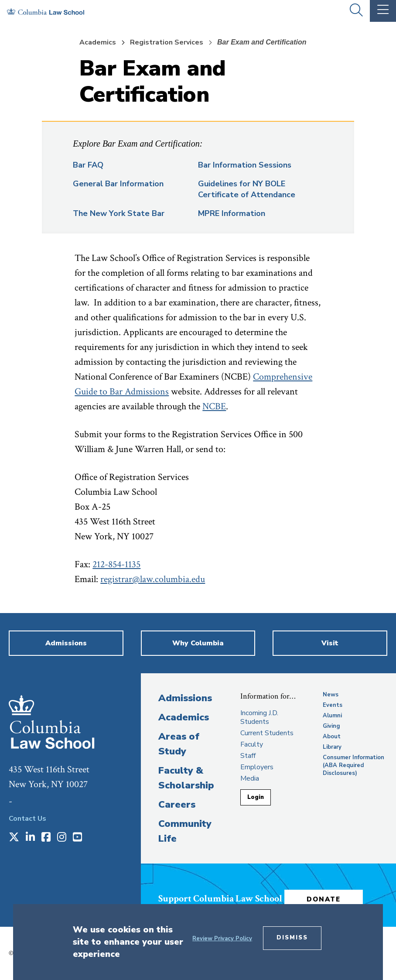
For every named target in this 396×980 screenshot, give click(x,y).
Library (332, 747)
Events (333, 705)
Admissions (185, 698)
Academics (98, 42)
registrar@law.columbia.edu (153, 579)
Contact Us (27, 819)
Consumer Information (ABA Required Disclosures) (353, 765)
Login (256, 797)
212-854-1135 (116, 564)
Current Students (267, 733)
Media (250, 778)
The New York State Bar (119, 213)
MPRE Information (232, 213)
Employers (257, 767)
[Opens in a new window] (14, 838)
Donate (324, 899)
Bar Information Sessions (245, 165)
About (332, 737)
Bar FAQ (88, 165)
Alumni (332, 716)
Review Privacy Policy (222, 939)
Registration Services (167, 42)
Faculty (252, 744)
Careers (177, 805)
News (331, 695)
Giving (331, 726)
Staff (248, 756)
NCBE (214, 406)
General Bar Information (118, 184)
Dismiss (292, 938)
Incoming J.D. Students (259, 717)
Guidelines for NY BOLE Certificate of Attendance (247, 189)
